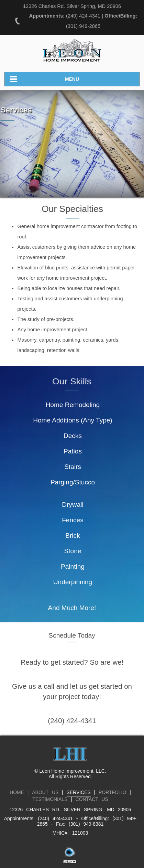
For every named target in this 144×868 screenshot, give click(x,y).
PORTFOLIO (112, 792)
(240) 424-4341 (83, 16)
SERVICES (79, 792)
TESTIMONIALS (50, 799)
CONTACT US (92, 799)
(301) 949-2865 (83, 26)
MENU (72, 79)
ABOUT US (45, 792)
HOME (17, 792)
